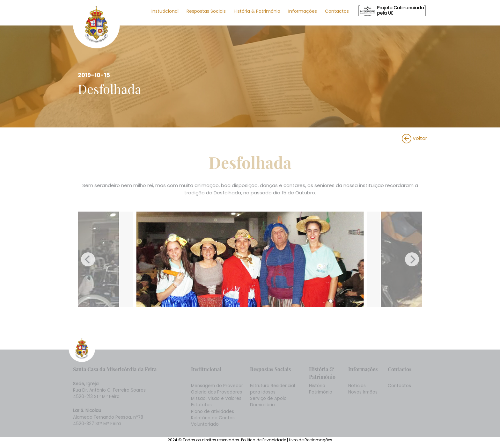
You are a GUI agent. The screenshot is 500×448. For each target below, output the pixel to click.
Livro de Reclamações (311, 440)
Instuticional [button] (165, 11)
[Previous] (88, 259)
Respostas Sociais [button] (206, 11)
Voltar (414, 138)
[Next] (412, 259)
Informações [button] (303, 11)
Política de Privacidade (264, 440)
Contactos (337, 11)
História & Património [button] (257, 11)
